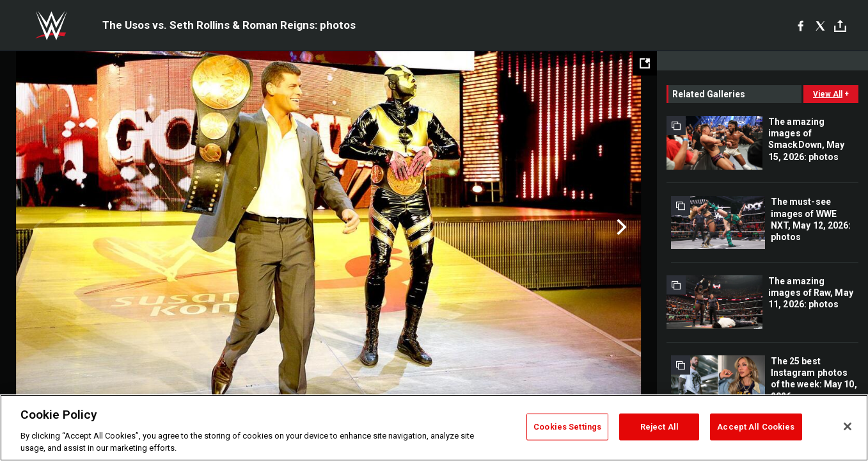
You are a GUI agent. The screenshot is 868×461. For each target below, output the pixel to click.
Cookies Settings (567, 427)
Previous (37, 227)
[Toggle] (840, 26)
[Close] (848, 426)
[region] (434, 428)
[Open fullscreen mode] (645, 63)
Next (620, 227)
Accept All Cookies (756, 427)
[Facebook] (801, 26)
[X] (820, 26)
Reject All (659, 427)
